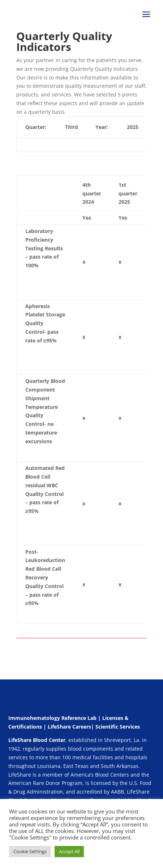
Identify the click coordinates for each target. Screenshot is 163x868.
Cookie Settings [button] (30, 851)
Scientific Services (118, 727)
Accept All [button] (69, 851)
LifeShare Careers (69, 727)
